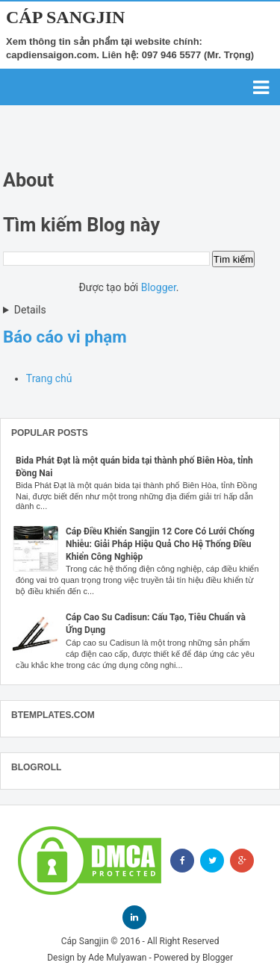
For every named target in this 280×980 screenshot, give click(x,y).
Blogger (159, 287)
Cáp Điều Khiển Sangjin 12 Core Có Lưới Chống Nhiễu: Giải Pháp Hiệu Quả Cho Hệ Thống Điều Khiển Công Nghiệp (160, 544)
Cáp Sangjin (65, 17)
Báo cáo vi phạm (65, 337)
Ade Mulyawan (117, 958)
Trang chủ (49, 378)
